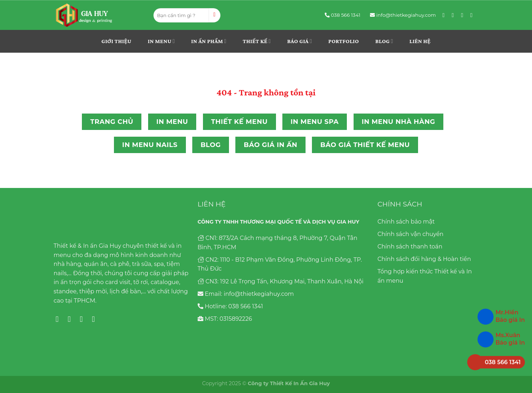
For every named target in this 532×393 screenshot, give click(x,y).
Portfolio (344, 41)
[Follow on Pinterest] (464, 15)
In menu (161, 41)
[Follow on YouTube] (473, 15)
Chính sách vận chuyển (411, 234)
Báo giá (299, 41)
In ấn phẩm (209, 41)
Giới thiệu (116, 41)
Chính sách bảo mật (406, 222)
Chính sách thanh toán (410, 247)
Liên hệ (420, 41)
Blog (384, 41)
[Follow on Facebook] (445, 15)
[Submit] (215, 15)
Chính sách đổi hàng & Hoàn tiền (424, 259)
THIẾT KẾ (257, 41)
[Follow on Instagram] (455, 15)
